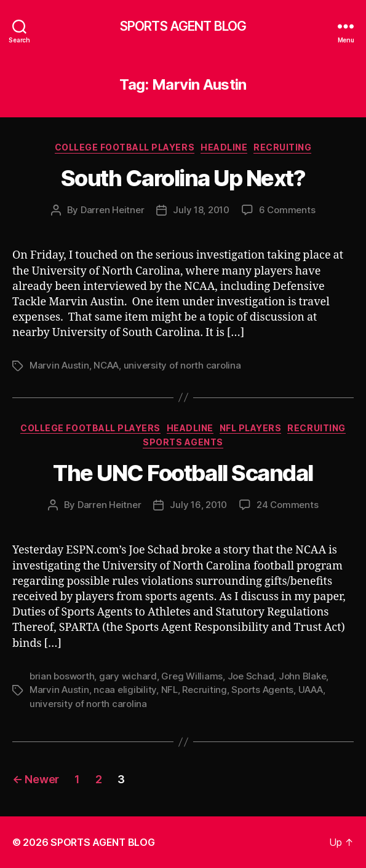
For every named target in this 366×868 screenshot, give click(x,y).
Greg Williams (192, 676)
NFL (169, 690)
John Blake (302, 676)
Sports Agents (183, 442)
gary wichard (128, 676)
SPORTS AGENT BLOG (183, 26)
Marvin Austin (59, 365)
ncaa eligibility (125, 690)
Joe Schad (251, 676)
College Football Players (125, 147)
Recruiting (282, 147)
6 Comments (287, 210)
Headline (224, 147)
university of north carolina (182, 365)
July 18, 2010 (201, 210)
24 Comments (287, 505)
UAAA (311, 690)
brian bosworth (62, 676)
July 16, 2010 (198, 505)
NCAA (106, 365)
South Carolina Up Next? (183, 178)
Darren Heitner (112, 210)
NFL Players (251, 428)
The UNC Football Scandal (183, 473)
